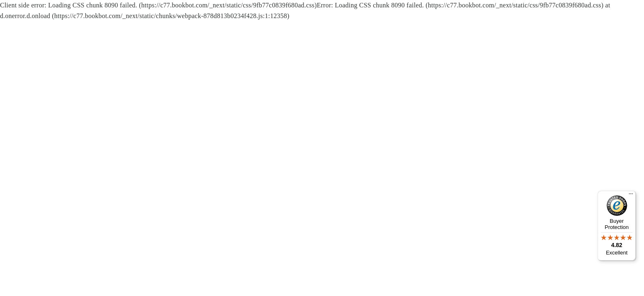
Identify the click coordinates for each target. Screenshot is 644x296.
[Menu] (631, 196)
